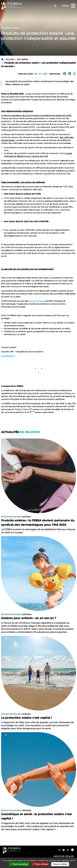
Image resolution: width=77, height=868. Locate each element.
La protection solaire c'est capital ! (26, 718)
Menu (69, 6)
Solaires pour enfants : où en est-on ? (29, 618)
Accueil (10, 59)
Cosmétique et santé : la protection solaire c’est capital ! (36, 816)
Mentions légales (64, 856)
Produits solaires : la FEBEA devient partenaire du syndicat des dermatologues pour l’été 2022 (38, 523)
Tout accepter (19, 864)
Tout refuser (40, 864)
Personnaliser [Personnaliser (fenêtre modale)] (60, 864)
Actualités (22, 59)
